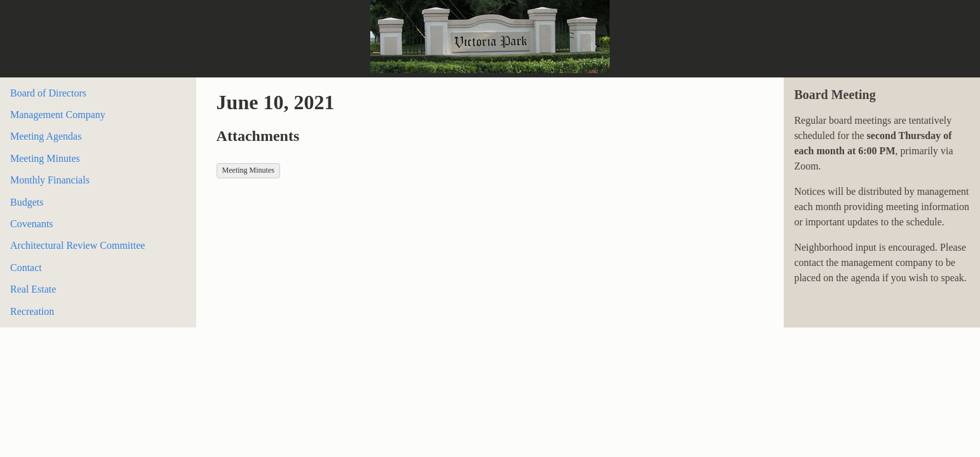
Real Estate (33, 289)
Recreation (32, 311)
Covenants (32, 224)
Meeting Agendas (46, 136)
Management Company (58, 115)
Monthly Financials (50, 180)
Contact (26, 268)
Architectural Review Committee (77, 245)
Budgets (27, 202)
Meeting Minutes (45, 158)
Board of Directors (48, 93)
